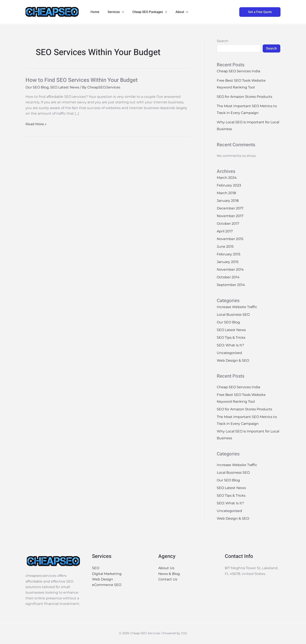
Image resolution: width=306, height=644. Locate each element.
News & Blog (169, 574)
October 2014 (228, 277)
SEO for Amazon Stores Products (244, 97)
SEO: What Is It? (230, 345)
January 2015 (228, 262)
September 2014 (231, 285)
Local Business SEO (233, 315)
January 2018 (228, 201)
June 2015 (225, 247)
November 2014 (230, 269)
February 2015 (229, 254)
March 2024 (227, 178)
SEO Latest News (65, 87)
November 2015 (230, 239)
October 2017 (228, 224)
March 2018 (226, 193)
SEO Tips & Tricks (231, 338)
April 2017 (225, 231)
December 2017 (230, 208)
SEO (96, 568)
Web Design (103, 579)
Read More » (36, 124)
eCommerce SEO (107, 585)
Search (223, 41)
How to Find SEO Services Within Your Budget (82, 80)
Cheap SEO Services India (238, 71)
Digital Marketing (107, 574)
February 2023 (229, 185)
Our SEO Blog (37, 87)
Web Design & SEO (233, 360)
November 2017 (230, 216)
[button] (119, 12)
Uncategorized (229, 353)
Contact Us (168, 579)
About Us (166, 568)
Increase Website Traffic (237, 307)
